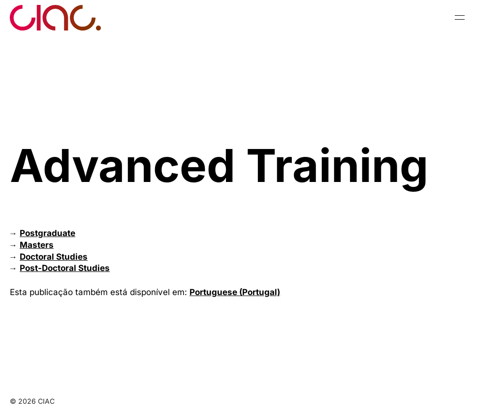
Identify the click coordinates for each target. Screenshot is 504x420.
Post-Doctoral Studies (65, 268)
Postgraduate (47, 233)
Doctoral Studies (54, 257)
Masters (37, 245)
